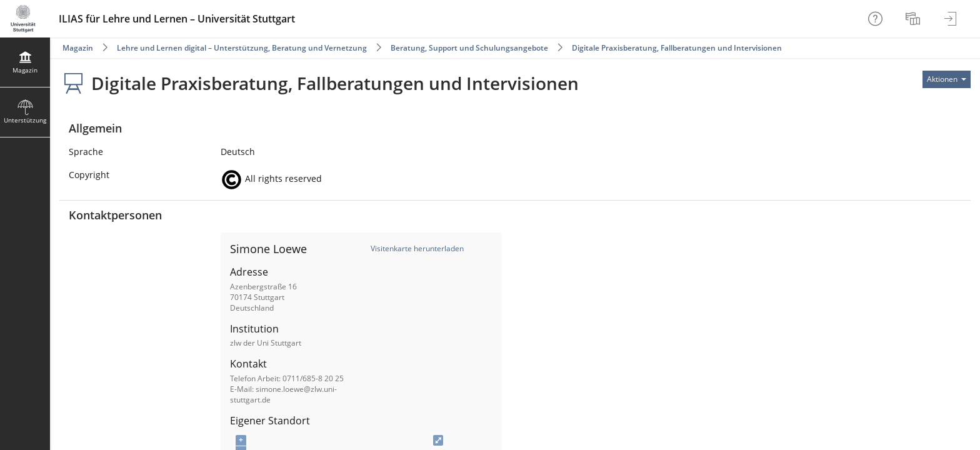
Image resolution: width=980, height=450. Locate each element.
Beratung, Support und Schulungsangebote (469, 48)
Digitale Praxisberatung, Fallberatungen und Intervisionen (677, 48)
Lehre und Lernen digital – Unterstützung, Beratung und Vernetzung (242, 48)
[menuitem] (914, 19)
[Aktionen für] (947, 79)
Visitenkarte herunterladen (417, 248)
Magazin (78, 48)
